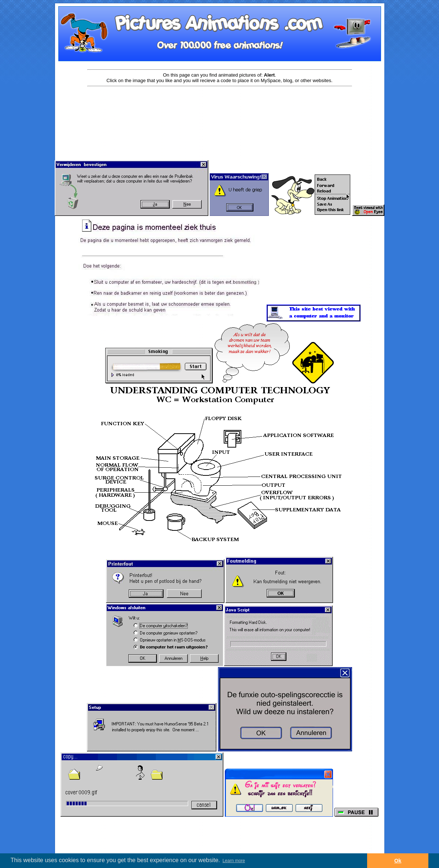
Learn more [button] (234, 861)
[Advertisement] (220, 111)
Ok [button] (398, 861)
